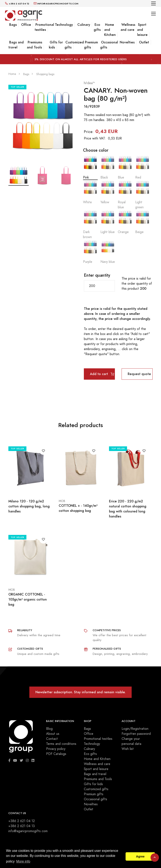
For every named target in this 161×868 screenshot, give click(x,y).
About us (53, 734)
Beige (143, 222)
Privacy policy (56, 749)
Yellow (108, 192)
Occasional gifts (109, 45)
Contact (52, 739)
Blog (49, 729)
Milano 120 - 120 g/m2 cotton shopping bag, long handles (29, 506)
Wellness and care (128, 27)
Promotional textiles (44, 27)
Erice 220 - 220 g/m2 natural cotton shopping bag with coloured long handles (128, 509)
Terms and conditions (61, 744)
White (90, 192)
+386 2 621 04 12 (22, 821)
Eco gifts (97, 27)
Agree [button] (140, 856)
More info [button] (23, 861)
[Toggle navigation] (154, 3)
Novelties (127, 42)
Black (108, 167)
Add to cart (102, 374)
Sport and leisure (96, 769)
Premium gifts (91, 45)
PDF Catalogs (56, 754)
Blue (125, 167)
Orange (125, 222)
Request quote (139, 374)
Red (143, 167)
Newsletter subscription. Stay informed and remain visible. (80, 692)
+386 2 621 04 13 (22, 826)
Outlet (144, 42)
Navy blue (108, 252)
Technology (64, 25)
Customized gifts (74, 45)
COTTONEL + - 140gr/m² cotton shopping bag (78, 508)
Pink (90, 167)
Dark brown (90, 225)
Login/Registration (135, 729)
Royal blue (125, 195)
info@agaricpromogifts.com (28, 831)
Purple (90, 252)
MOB (62, 501)
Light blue (108, 222)
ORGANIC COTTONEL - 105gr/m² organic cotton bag (28, 599)
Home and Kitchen (97, 759)
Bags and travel (16, 45)
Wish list (128, 749)
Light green (143, 195)
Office (26, 25)
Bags (13, 25)
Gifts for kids (56, 45)
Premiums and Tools (34, 45)
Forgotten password (136, 734)
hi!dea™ (89, 83)
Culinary (84, 25)
